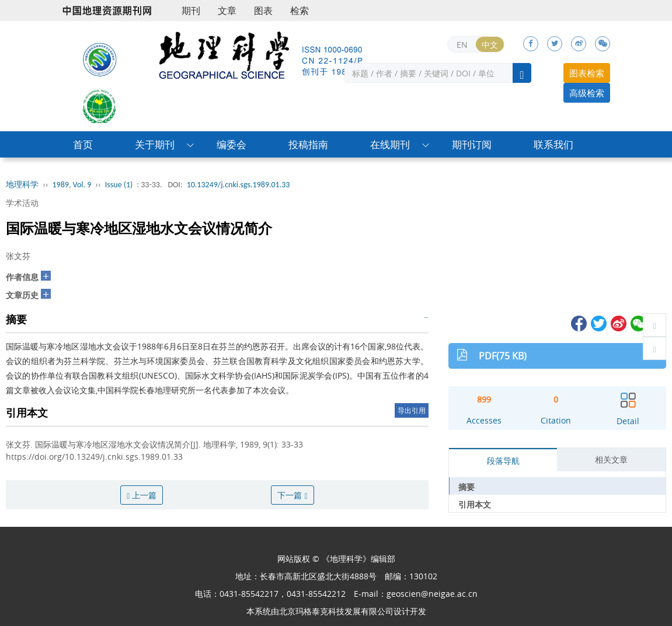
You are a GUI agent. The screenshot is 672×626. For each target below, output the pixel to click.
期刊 (191, 11)
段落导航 (503, 461)
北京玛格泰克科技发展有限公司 (336, 611)
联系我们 (553, 144)
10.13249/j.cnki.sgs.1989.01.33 (238, 185)
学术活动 (22, 203)
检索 (300, 11)
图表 (263, 11)
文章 (227, 11)
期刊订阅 (472, 144)
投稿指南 (308, 144)
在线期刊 (390, 144)
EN (462, 45)
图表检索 (587, 73)
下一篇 (292, 495)
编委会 (231, 144)
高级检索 (587, 93)
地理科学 (22, 185)
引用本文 (475, 504)
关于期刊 (155, 144)
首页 (83, 144)
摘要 (466, 487)
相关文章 (611, 459)
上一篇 (142, 495)
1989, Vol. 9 (72, 185)
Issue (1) (119, 185)
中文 (490, 45)
